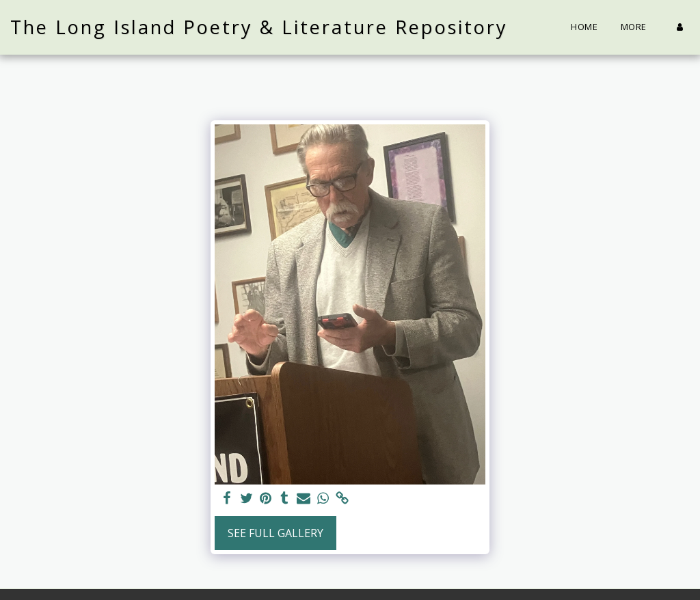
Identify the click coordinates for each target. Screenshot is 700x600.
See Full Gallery (275, 533)
